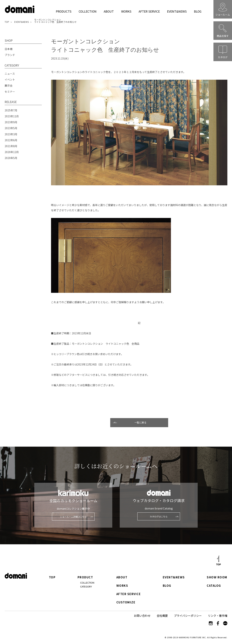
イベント (10, 80)
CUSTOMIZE (126, 602)
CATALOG (214, 586)
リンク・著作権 (218, 616)
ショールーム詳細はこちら (73, 517)
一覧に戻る (140, 422)
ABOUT (109, 11)
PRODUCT (85, 577)
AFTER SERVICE (149, 11)
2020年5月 (11, 158)
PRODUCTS (64, 11)
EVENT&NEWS (177, 11)
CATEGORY (86, 586)
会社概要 (162, 616)
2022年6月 (11, 140)
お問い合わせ (142, 616)
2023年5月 (11, 128)
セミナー (10, 92)
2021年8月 (11, 146)
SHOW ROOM (217, 577)
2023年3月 (11, 134)
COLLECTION (88, 11)
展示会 (9, 85)
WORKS (126, 11)
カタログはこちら (159, 516)
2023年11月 (12, 116)
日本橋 (9, 49)
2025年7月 (11, 110)
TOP (7, 22)
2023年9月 (11, 122)
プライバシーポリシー (188, 616)
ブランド (10, 55)
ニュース (10, 74)
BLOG (198, 11)
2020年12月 (12, 152)
